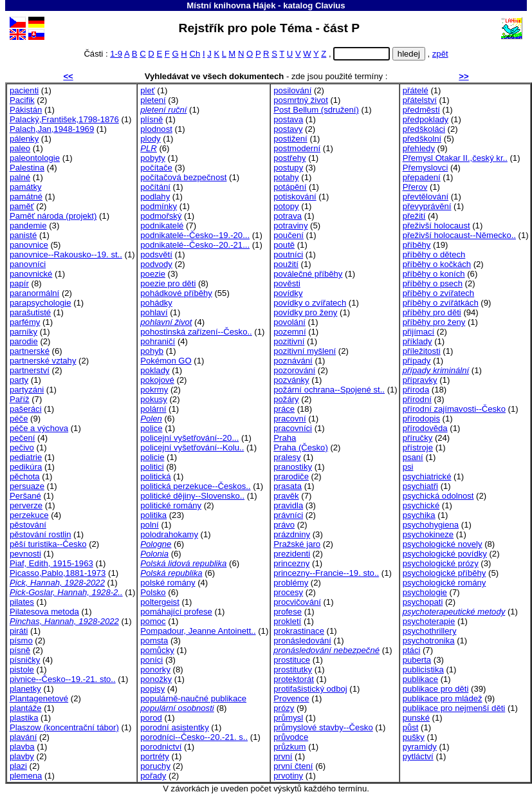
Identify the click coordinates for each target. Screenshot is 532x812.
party (19, 380)
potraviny (290, 226)
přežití (414, 216)
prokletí (287, 621)
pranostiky (293, 467)
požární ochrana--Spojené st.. (329, 390)
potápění (290, 187)
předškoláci (424, 129)
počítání (155, 187)
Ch (195, 54)
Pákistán (26, 110)
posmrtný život (301, 100)
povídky (288, 293)
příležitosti (422, 351)
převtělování (426, 197)
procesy (288, 592)
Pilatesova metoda (44, 612)
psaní (413, 457)
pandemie (28, 226)
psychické (421, 505)
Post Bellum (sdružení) (316, 110)
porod (151, 718)
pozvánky (291, 380)
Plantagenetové (39, 698)
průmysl (288, 718)
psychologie (425, 592)
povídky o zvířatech (310, 303)
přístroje (418, 448)
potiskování (295, 197)
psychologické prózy (441, 563)
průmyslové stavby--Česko (323, 727)
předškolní (422, 139)
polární (153, 409)
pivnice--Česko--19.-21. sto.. (63, 679)
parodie (24, 341)
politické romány (171, 505)
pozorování (294, 370)
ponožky (156, 679)
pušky (414, 737)
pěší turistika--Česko (48, 544)
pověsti (287, 283)
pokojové (157, 380)
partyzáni (27, 390)
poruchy (155, 766)
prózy (284, 708)
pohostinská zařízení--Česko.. (196, 332)
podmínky (159, 206)
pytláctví (418, 756)
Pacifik (22, 100)
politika (153, 515)
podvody (156, 264)
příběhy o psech (433, 283)
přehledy (419, 148)
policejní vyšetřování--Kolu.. (192, 448)
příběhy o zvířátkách (441, 303)
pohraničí (158, 341)
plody (150, 139)
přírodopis (421, 419)
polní (149, 525)
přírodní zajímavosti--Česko (454, 409)
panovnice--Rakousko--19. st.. (66, 254)
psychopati (423, 602)
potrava (288, 216)
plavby (22, 756)
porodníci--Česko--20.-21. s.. (194, 737)
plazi (18, 766)
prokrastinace (299, 631)
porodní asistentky (174, 727)
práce (284, 409)
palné (20, 177)
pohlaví (154, 312)
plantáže (26, 708)
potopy (286, 206)
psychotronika (429, 641)
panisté (23, 235)
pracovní (289, 419)
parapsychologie (40, 303)
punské (416, 718)
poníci (151, 660)
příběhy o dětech (434, 254)
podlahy (155, 197)
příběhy (417, 245)
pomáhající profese (176, 612)
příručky (418, 438)
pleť (147, 90)
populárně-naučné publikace (193, 698)
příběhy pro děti (432, 312)
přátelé (416, 90)
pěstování (28, 525)
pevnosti (25, 554)
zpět (440, 54)
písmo (21, 641)
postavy (288, 129)
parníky (23, 332)
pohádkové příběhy (176, 293)
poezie (153, 274)
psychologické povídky (445, 554)
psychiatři (420, 486)
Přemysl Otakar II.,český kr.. (455, 158)
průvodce (291, 737)
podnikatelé (162, 226)
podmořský (161, 216)
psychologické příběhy (445, 573)
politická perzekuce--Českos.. (195, 486)
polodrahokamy (169, 534)
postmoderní (297, 148)
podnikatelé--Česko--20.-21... (195, 245)
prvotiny (288, 776)
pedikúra (26, 467)
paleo (20, 148)
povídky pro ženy (305, 312)
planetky (25, 689)
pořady (153, 776)
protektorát (294, 679)
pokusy (154, 399)
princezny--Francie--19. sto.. (326, 573)
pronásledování (302, 641)
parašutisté (30, 312)
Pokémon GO (166, 361)
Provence (291, 698)
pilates (22, 602)
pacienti (24, 90)
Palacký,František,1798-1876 (64, 119)
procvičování (297, 602)
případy (417, 361)
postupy (288, 168)
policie (152, 457)
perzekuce (29, 515)
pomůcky (157, 650)
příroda (416, 390)
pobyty (153, 158)
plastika (24, 718)
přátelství (420, 100)
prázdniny (292, 534)
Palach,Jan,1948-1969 (52, 129)
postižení (290, 139)
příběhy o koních (434, 274)
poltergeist (160, 602)
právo (284, 525)
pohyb (152, 351)
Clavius (330, 5)
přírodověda (425, 428)
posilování (292, 90)
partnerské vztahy (43, 361)
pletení (153, 100)
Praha (285, 438)
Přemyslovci (426, 168)
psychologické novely (443, 544)
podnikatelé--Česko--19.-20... (195, 235)
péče (19, 419)
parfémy (25, 322)
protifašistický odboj (310, 689)
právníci (288, 515)
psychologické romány (445, 583)
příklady (417, 341)
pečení (22, 438)
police (151, 428)
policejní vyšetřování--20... (189, 438)
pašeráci (26, 409)
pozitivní (289, 341)
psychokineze (428, 534)
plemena (26, 776)
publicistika (423, 669)
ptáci (412, 650)
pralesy (287, 457)
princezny (291, 563)
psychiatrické (427, 476)
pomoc (153, 621)
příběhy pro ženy (434, 322)
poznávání (293, 361)
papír (19, 283)
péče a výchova (39, 428)
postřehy (289, 158)
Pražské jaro (297, 544)
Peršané (25, 496)
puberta (417, 660)
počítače (156, 168)
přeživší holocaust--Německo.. (459, 235)
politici (152, 467)
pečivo (22, 448)
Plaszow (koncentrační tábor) (64, 727)
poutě (284, 245)
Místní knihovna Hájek (231, 5)
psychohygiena (431, 525)
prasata (288, 486)
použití (286, 264)
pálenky (24, 139)
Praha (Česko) (301, 448)
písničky (25, 660)
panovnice (29, 245)
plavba (22, 747)
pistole (22, 669)
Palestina (27, 168)
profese (288, 612)
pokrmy (154, 390)
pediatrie (26, 457)
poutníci (288, 254)
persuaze (27, 486)
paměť (22, 206)
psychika (419, 515)
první (283, 756)
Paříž (20, 399)
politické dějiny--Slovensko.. (192, 496)
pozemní (289, 332)
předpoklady (426, 119)
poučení (289, 235)
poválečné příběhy (308, 274)
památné (26, 197)
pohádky (156, 303)
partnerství (30, 370)
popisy (152, 689)
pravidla (288, 505)
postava (288, 119)
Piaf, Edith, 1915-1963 (51, 563)
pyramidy (420, 747)
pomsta (154, 641)
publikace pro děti (436, 689)
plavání (23, 737)
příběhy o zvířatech (439, 293)
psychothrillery (430, 631)
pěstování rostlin (40, 534)
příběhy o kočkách (437, 264)
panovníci (28, 264)
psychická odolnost (438, 496)
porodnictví (161, 747)
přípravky (420, 380)
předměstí (421, 110)
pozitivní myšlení (305, 351)
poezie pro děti (168, 283)
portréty (154, 756)
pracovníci (293, 428)
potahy (286, 177)
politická (155, 476)
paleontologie (35, 158)
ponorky (155, 669)
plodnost (156, 129)
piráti (19, 631)
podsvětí (156, 254)
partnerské (30, 351)
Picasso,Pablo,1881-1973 (58, 573)
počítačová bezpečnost (183, 177)
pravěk (286, 496)
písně (20, 650)
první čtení (293, 766)
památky (26, 187)
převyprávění (427, 206)
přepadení (422, 177)
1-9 (116, 54)
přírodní (417, 399)
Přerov (415, 187)
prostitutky (293, 669)
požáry (286, 399)
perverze (26, 505)
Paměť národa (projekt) (53, 216)
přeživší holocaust (436, 226)
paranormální (34, 293)
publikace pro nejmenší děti (454, 708)
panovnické (31, 274)
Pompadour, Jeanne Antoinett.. (198, 631)
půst (411, 727)
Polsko (153, 592)
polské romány (168, 583)
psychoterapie (429, 621)
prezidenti (292, 554)
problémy (291, 583)
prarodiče (291, 476)
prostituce (292, 660)
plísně (151, 119)
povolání (289, 322)
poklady (155, 370)
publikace (420, 679)
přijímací (419, 332)
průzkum (289, 747)
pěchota (25, 476)
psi (408, 467)
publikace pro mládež (443, 698)
